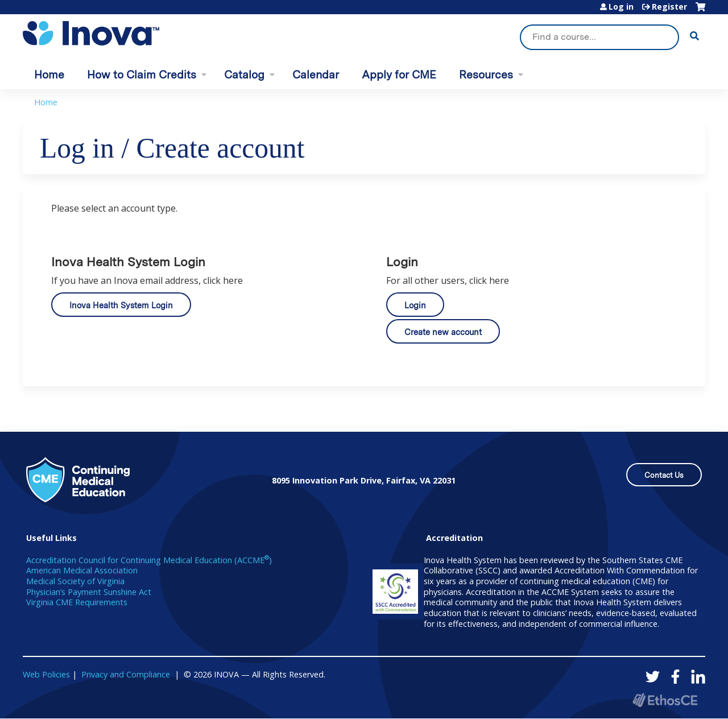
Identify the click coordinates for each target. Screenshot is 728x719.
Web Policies (46, 674)
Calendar (316, 75)
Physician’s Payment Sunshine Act (89, 592)
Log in (621, 7)
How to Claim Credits (142, 75)
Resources (486, 75)
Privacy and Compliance (126, 674)
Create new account (443, 332)
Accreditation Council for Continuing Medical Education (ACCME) (149, 560)
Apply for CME (399, 75)
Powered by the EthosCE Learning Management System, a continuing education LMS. (665, 700)
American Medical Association (82, 570)
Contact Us (664, 475)
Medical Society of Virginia (75, 581)
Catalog (244, 75)
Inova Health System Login (121, 305)
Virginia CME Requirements (77, 602)
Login (415, 305)
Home (49, 75)
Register (669, 7)
